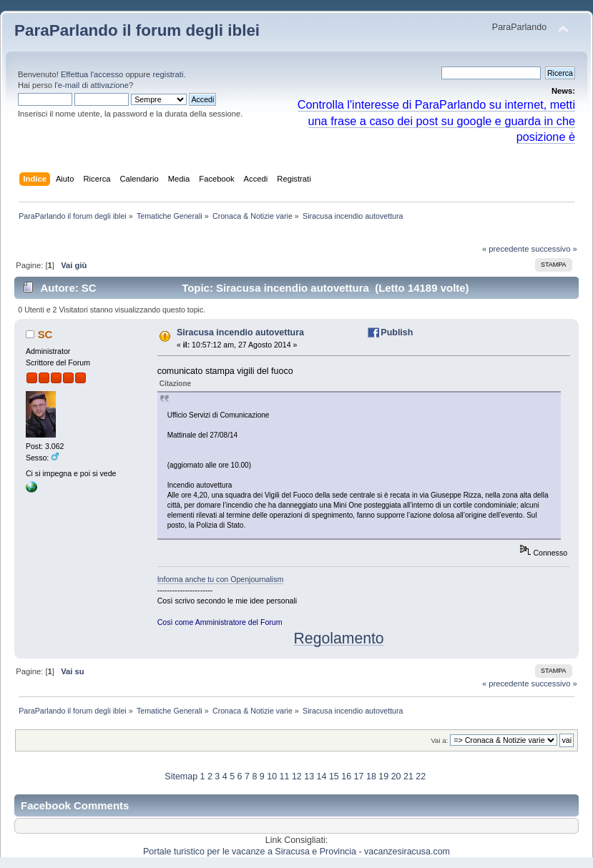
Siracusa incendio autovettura (240, 332)
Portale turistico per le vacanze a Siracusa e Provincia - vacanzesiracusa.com (296, 852)
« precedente (506, 249)
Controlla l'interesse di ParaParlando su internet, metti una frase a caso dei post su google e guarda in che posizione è (436, 121)
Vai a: (439, 740)
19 (383, 776)
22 (421, 776)
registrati (168, 74)
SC (45, 334)
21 (408, 776)
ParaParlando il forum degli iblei (137, 30)
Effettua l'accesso (92, 74)
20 (396, 776)
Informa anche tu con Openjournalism (221, 579)
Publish (397, 332)
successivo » (554, 249)
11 (285, 776)
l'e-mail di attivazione (92, 85)
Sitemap (181, 776)
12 (297, 776)
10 (272, 776)
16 (346, 776)
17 (359, 776)
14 (322, 776)
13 (309, 776)
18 (371, 776)
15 (334, 776)
